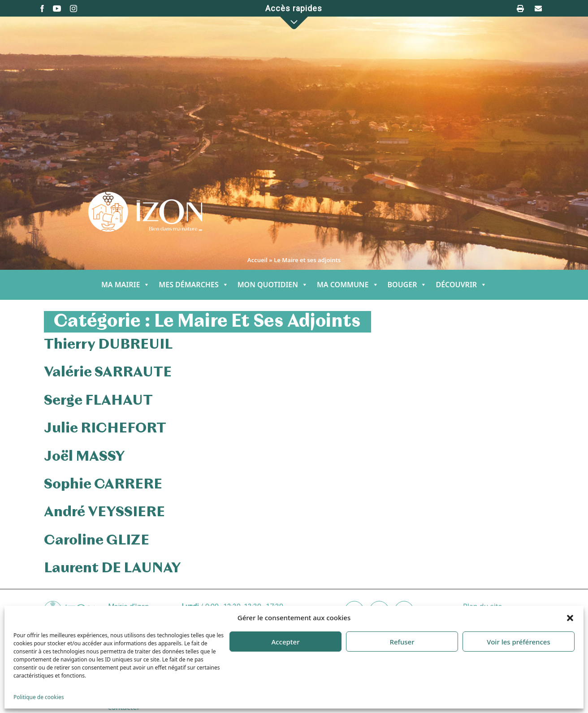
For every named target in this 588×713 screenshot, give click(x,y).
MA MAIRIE (125, 285)
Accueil (257, 260)
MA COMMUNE (348, 285)
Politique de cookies (39, 697)
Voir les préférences (518, 642)
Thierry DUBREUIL (108, 345)
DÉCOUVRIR (461, 285)
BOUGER (407, 285)
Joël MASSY (84, 457)
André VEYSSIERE (104, 512)
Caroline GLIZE (97, 540)
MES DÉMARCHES (193, 285)
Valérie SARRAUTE (108, 372)
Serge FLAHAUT (98, 401)
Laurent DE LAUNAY (112, 568)
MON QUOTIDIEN (273, 285)
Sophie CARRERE (103, 484)
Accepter (285, 642)
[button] (570, 618)
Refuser (402, 642)
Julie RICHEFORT (105, 428)
